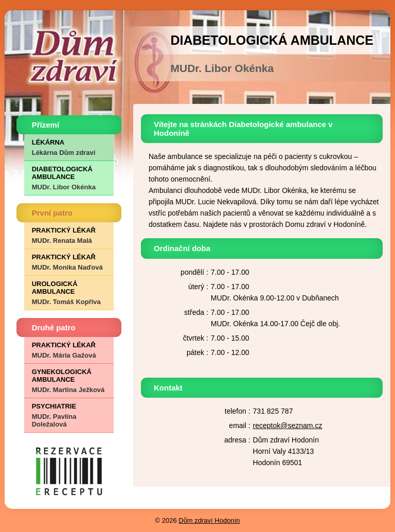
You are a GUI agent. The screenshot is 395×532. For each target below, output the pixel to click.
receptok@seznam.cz (288, 425)
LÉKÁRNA (69, 147)
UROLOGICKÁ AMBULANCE (69, 293)
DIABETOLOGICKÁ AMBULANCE (69, 178)
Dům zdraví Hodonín (209, 520)
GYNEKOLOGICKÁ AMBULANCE (69, 381)
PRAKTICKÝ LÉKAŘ (69, 235)
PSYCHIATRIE (69, 415)
